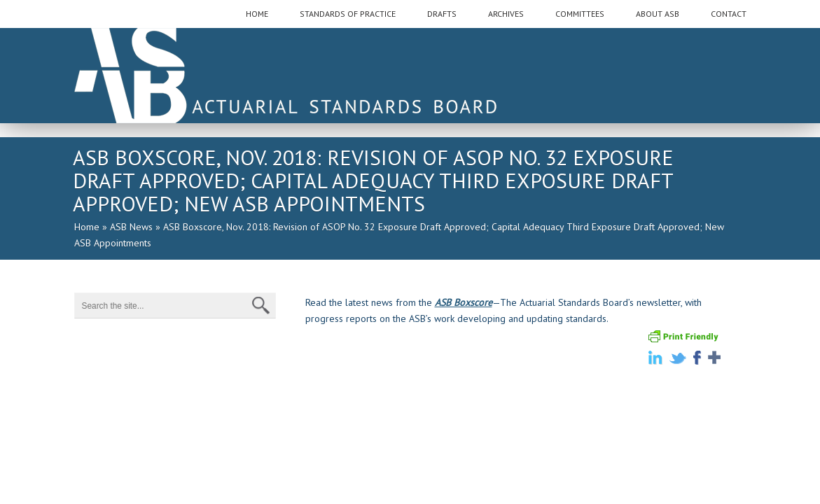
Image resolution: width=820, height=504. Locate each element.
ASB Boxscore (464, 302)
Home (87, 227)
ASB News (131, 227)
